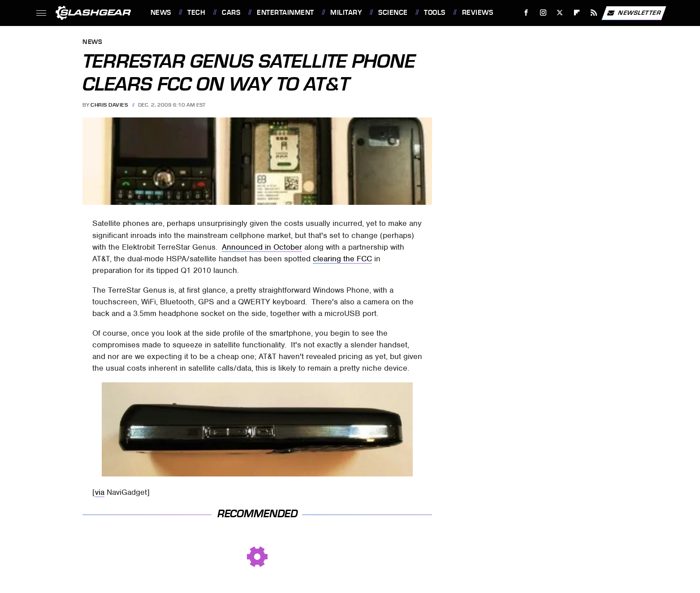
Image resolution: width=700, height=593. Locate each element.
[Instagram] (543, 13)
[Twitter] (560, 13)
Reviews (478, 13)
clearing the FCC (342, 259)
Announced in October (262, 247)
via (100, 492)
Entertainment (285, 13)
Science (393, 13)
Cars (231, 13)
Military (346, 13)
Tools (435, 13)
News (161, 13)
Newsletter (634, 13)
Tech (196, 13)
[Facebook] (526, 13)
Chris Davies (109, 105)
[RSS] (594, 13)
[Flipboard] (577, 13)
